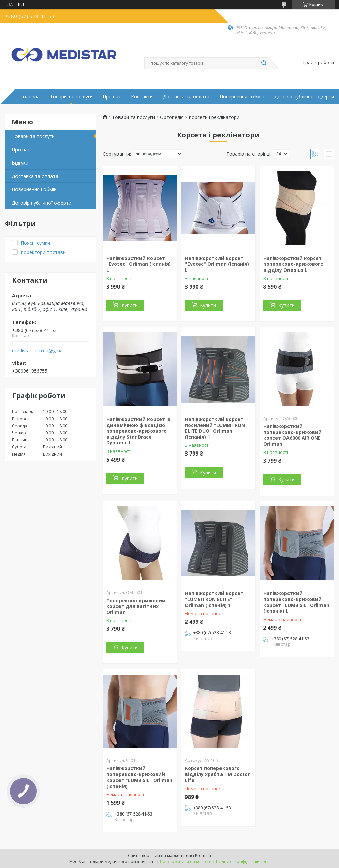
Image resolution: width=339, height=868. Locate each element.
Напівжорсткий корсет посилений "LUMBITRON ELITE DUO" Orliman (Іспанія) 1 (215, 428)
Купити (130, 305)
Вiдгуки (20, 163)
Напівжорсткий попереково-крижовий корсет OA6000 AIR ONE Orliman (293, 435)
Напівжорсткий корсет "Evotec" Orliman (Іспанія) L (139, 264)
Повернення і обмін (242, 97)
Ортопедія (172, 117)
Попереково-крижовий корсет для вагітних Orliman (136, 606)
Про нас (112, 97)
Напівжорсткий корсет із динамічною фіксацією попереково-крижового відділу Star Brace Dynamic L (138, 431)
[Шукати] (264, 63)
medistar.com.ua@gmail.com (42, 351)
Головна (30, 97)
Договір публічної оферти (304, 97)
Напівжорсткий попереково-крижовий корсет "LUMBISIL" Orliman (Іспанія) (139, 777)
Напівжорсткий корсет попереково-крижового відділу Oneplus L (293, 264)
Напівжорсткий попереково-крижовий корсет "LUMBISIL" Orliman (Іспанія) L (296, 602)
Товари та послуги (71, 97)
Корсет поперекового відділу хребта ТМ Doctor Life (217, 774)
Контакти (142, 97)
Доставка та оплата (186, 97)
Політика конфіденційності (243, 861)
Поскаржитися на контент (186, 861)
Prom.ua (203, 855)
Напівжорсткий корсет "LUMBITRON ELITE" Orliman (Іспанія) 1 (214, 599)
